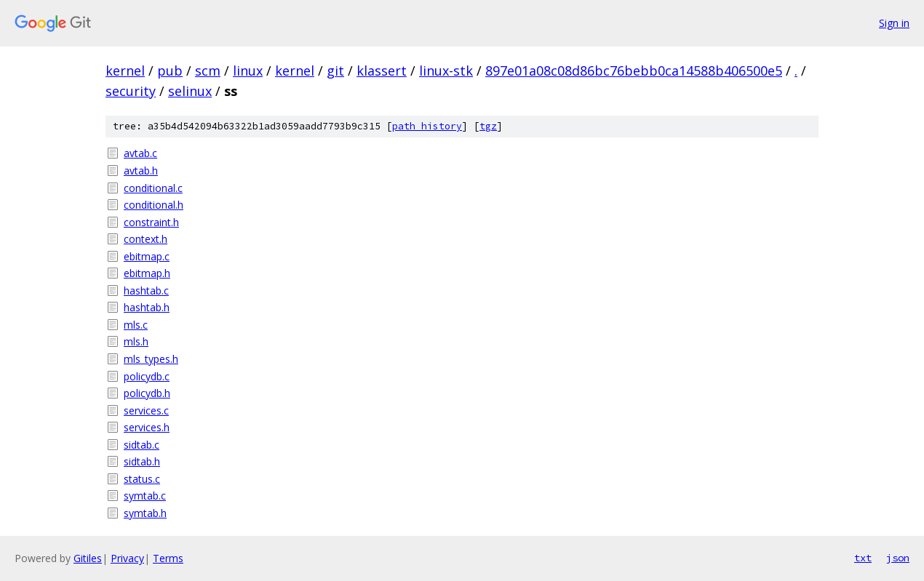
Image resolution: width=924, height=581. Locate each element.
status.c (142, 479)
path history (427, 126)
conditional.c (153, 188)
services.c (146, 410)
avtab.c (140, 153)
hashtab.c (146, 290)
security (131, 91)
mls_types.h (151, 359)
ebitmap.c (147, 256)
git (335, 71)
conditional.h (154, 205)
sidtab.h (142, 461)
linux (248, 71)
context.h (146, 239)
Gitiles (88, 558)
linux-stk (446, 71)
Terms (168, 558)
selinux (190, 91)
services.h (147, 427)
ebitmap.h (147, 273)
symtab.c (145, 496)
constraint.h (151, 222)
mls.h (136, 341)
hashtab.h (147, 307)
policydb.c (147, 376)
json (898, 558)
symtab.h (145, 513)
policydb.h (147, 393)
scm (208, 71)
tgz (488, 126)
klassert (382, 71)
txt (863, 558)
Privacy (127, 558)
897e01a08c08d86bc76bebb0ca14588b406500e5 (634, 71)
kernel (125, 71)
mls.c (136, 325)
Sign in (894, 23)
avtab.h (141, 171)
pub (170, 71)
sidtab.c (142, 445)
